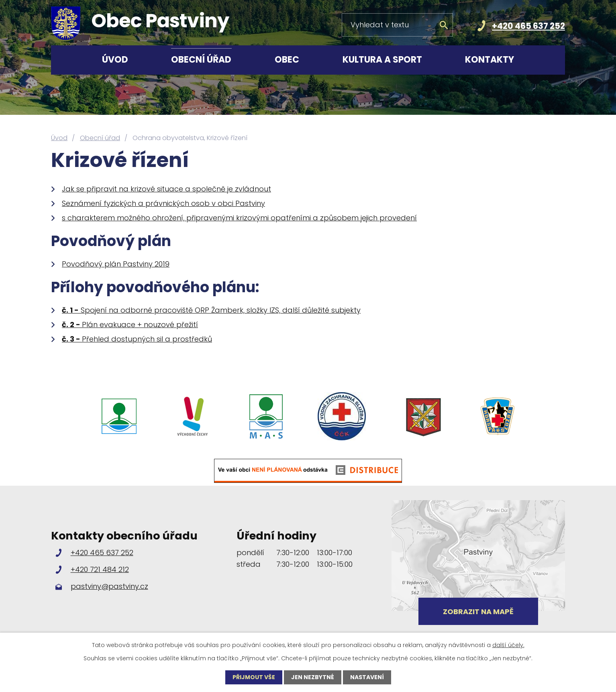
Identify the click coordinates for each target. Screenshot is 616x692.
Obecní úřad (201, 60)
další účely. (508, 645)
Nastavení (367, 677)
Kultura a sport (382, 60)
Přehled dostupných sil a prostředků (137, 339)
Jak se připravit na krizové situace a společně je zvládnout (166, 189)
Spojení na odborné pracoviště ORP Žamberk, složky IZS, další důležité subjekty (211, 310)
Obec (287, 60)
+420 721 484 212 (100, 569)
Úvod (115, 60)
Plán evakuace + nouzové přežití (130, 325)
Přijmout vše (254, 677)
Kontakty (490, 60)
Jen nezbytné (313, 677)
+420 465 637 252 (528, 26)
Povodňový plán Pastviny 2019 (116, 264)
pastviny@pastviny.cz (109, 586)
